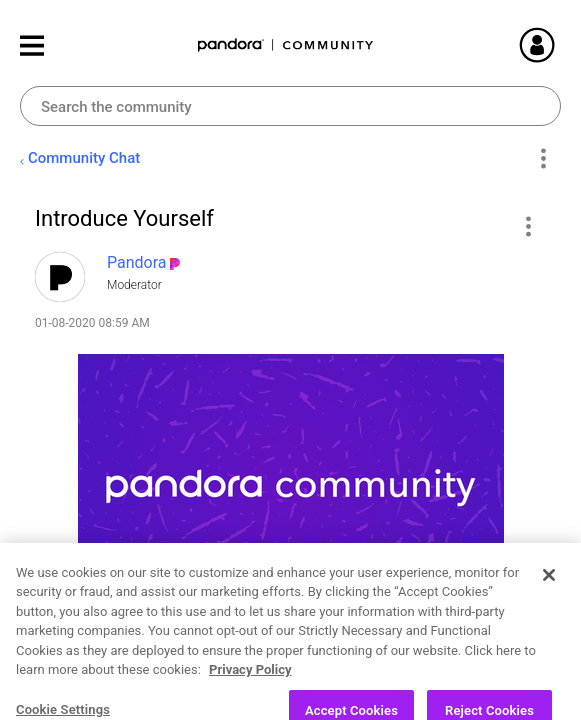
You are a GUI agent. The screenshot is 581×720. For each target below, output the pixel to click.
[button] (527, 226)
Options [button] (542, 159)
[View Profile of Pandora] (137, 262)
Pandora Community (286, 45)
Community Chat (84, 158)
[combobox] (290, 106)
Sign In (561, 45)
